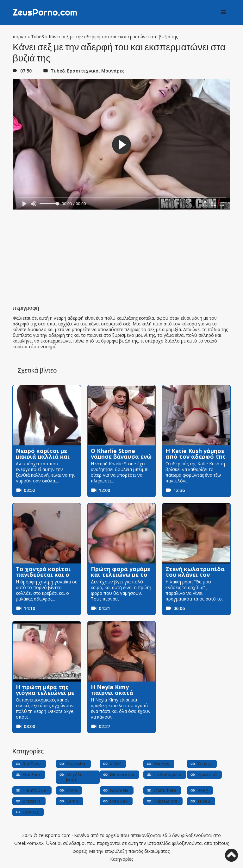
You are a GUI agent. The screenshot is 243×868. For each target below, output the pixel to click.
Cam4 (72, 801)
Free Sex (119, 801)
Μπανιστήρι (122, 774)
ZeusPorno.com (47, 12)
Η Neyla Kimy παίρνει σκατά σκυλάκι (112, 693)
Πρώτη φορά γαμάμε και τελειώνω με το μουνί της (121, 575)
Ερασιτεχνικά (83, 71)
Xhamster (76, 764)
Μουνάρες (113, 71)
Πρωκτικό (207, 774)
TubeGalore (165, 801)
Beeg (202, 790)
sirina (72, 790)
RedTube (32, 764)
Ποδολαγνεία (167, 774)
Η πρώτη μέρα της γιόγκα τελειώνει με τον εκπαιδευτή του (46, 693)
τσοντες (31, 812)
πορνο (19, 37)
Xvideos (161, 764)
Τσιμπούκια (34, 790)
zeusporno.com (55, 835)
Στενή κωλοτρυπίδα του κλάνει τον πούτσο (195, 575)
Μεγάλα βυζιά (74, 777)
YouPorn (31, 774)
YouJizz (204, 764)
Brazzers (31, 801)
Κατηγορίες (122, 859)
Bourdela (119, 790)
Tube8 (37, 37)
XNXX (115, 764)
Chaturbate (165, 790)
